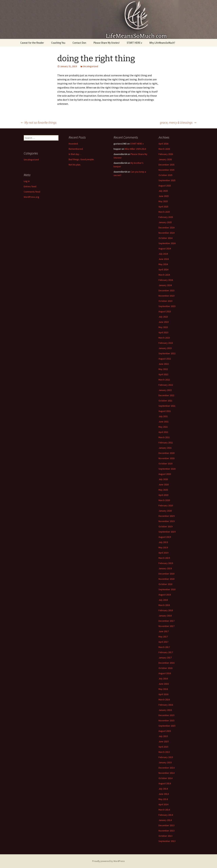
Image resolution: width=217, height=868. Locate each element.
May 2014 (163, 799)
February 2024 (166, 280)
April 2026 (163, 144)
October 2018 (165, 584)
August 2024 (165, 249)
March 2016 (164, 700)
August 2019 (165, 537)
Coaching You (58, 43)
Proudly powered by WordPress (108, 861)
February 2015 (166, 757)
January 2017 (165, 658)
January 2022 (165, 390)
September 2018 (167, 589)
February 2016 (166, 705)
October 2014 (165, 778)
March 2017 (164, 647)
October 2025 (165, 175)
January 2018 (165, 616)
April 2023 (163, 332)
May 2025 (163, 201)
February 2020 (166, 505)
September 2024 (167, 243)
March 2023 (164, 338)
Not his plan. (75, 165)
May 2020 (163, 490)
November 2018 (166, 579)
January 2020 (165, 511)
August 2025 (165, 186)
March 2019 (164, 558)
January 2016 (165, 710)
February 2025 (166, 217)
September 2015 (167, 726)
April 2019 (163, 553)
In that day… (75, 154)
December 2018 (166, 574)
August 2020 (165, 474)
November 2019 (166, 521)
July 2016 (163, 679)
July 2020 (163, 479)
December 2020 (166, 453)
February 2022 (166, 385)
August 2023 (165, 311)
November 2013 (166, 831)
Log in (27, 181)
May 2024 (163, 264)
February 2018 (166, 610)
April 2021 (163, 432)
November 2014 (166, 773)
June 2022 (164, 364)
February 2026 (166, 154)
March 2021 (164, 437)
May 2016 (163, 689)
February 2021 (166, 443)
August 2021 (165, 411)
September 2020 (167, 469)
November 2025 (166, 170)
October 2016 (165, 668)
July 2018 (163, 600)
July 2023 (163, 317)
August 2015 (165, 731)
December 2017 (166, 621)
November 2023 (166, 296)
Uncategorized (90, 66)
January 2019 (165, 568)
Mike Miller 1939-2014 (135, 149)
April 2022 (163, 374)
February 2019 (166, 563)
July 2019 (163, 542)
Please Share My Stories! (106, 43)
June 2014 (164, 794)
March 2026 (164, 149)
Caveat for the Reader (32, 43)
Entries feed (30, 186)
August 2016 (165, 673)
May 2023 (163, 327)
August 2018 (165, 595)
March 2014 (164, 810)
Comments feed (32, 192)
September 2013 (167, 841)
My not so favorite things (38, 122)
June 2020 (164, 484)
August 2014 (165, 783)
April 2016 (163, 694)
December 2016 (166, 663)
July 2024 (163, 254)
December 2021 (166, 395)
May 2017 (163, 637)
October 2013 (165, 836)
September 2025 (167, 180)
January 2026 (165, 159)
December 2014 (166, 768)
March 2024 (164, 275)
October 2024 (165, 238)
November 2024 (166, 233)
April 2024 (163, 269)
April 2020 (163, 495)
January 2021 (165, 448)
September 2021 (167, 406)
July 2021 (163, 416)
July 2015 (163, 736)
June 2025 (164, 196)
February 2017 (166, 652)
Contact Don (79, 43)
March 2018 (164, 605)
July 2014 (163, 789)
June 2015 (164, 741)
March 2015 (164, 752)
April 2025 (163, 207)
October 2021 (165, 401)
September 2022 (167, 353)
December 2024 (166, 228)
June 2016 (164, 684)
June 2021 (164, 422)
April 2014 (163, 804)
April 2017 (163, 642)
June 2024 (164, 259)
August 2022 (165, 359)
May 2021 (163, 427)
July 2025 (163, 191)
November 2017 (166, 626)
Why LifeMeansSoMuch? (162, 43)
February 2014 (166, 815)
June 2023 (164, 322)
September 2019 (167, 532)
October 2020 (165, 464)
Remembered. (76, 149)
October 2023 (165, 301)
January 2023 (165, 348)
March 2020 (164, 500)
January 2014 (165, 820)
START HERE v (134, 43)
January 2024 (165, 285)
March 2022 (164, 380)
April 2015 (163, 747)
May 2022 (163, 369)
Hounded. (73, 144)
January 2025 (165, 222)
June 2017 (164, 631)
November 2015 (166, 720)
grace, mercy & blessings (178, 122)
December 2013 (166, 825)
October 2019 (165, 526)
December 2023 (166, 290)
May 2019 (163, 547)
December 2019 (166, 516)
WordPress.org (31, 197)
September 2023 (167, 306)
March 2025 (164, 212)
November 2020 (166, 458)
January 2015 (165, 762)
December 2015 (166, 715)
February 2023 (166, 343)
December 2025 (166, 165)
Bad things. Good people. (81, 159)
